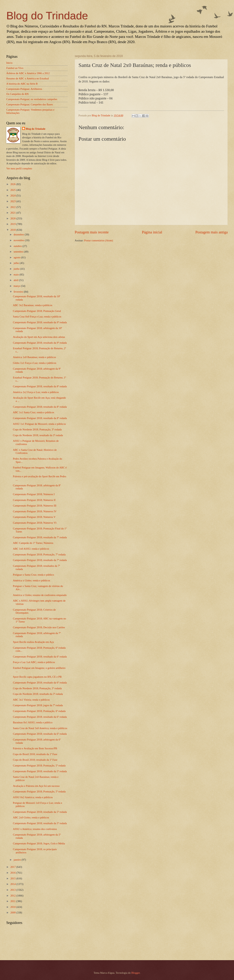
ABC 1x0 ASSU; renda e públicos (31, 549)
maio (16, 275)
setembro (19, 252)
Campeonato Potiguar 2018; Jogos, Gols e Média (39, 843)
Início (9, 63)
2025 (13, 190)
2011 (13, 901)
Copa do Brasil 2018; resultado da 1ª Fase (35, 754)
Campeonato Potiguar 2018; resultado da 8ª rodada (40, 386)
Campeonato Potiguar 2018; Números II (34, 500)
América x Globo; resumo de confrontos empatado (40, 595)
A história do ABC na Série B (22, 84)
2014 (13, 884)
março (17, 286)
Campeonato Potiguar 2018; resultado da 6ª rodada (40, 657)
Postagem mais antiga (211, 232)
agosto (17, 257)
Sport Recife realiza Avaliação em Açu (33, 642)
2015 (13, 878)
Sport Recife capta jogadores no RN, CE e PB (37, 677)
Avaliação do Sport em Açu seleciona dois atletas (39, 337)
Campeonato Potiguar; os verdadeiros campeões (32, 99)
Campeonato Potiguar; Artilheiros (24, 89)
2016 (13, 873)
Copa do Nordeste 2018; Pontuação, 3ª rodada (37, 429)
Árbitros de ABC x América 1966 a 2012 (28, 73)
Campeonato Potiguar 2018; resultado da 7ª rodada (40, 537)
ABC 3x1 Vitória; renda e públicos (31, 700)
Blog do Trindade (47, 16)
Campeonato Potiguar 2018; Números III (35, 506)
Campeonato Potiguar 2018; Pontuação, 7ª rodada (39, 554)
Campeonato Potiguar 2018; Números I (34, 494)
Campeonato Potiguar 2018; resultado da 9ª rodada (40, 322)
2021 (13, 213)
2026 (13, 184)
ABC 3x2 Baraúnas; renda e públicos (33, 305)
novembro (19, 240)
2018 (13, 230)
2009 (13, 913)
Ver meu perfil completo (19, 168)
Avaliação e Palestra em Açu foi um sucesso (36, 786)
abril (16, 280)
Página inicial (152, 232)
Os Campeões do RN (17, 94)
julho (17, 263)
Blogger (136, 973)
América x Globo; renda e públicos (31, 580)
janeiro (18, 860)
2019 (13, 224)
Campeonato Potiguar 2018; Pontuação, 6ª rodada (39, 711)
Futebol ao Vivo (15, 68)
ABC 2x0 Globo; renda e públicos (31, 817)
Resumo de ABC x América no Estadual (28, 78)
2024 (13, 196)
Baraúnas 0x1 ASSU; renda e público (33, 722)
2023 (13, 201)
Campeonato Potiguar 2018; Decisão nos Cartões (39, 627)
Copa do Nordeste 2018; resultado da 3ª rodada (38, 435)
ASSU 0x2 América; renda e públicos (33, 797)
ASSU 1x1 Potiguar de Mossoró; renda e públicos (39, 424)
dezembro (19, 234)
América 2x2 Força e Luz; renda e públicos (36, 392)
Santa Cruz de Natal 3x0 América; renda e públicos (40, 728)
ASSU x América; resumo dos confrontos (35, 829)
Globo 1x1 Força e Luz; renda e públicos (35, 363)
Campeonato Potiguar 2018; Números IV (35, 511)
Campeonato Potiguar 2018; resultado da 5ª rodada (40, 771)
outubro (18, 246)
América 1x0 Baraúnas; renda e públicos (34, 357)
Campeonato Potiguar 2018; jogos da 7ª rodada (38, 705)
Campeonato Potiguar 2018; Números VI (35, 523)
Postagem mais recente (92, 232)
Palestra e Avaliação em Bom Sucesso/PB (35, 748)
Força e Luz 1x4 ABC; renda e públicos (34, 662)
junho (17, 269)
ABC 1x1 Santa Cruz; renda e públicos (34, 412)
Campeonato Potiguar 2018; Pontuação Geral (37, 311)
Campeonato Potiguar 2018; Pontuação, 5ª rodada (39, 766)
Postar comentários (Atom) (99, 240)
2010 (13, 907)
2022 (13, 207)
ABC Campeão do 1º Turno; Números (33, 543)
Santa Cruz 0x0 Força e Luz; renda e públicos (37, 317)
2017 (13, 867)
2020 (13, 218)
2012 (13, 896)
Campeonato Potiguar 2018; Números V (34, 517)
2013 (13, 890)
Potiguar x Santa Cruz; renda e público (33, 575)
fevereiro (19, 292)
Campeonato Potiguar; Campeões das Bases (30, 104)
